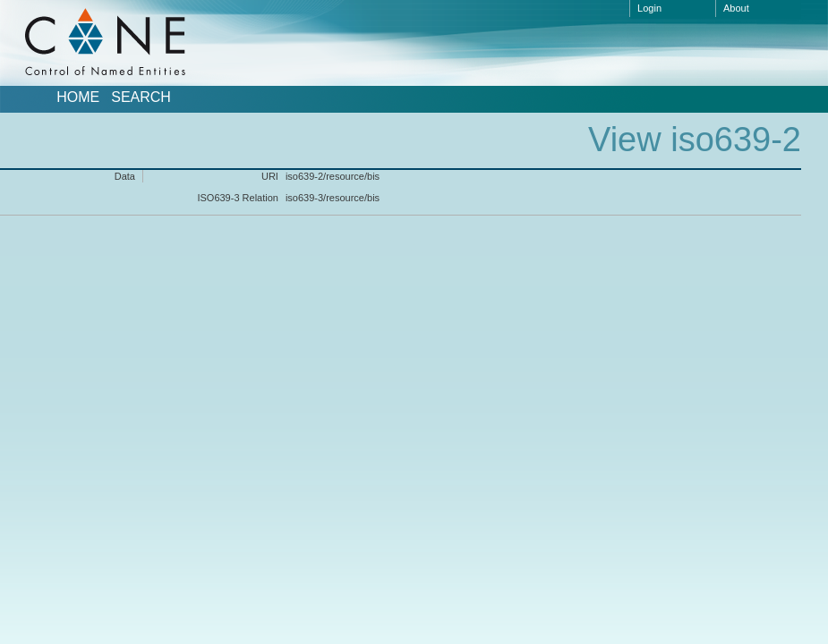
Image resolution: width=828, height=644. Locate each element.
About (736, 8)
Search (141, 97)
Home (78, 97)
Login (649, 8)
